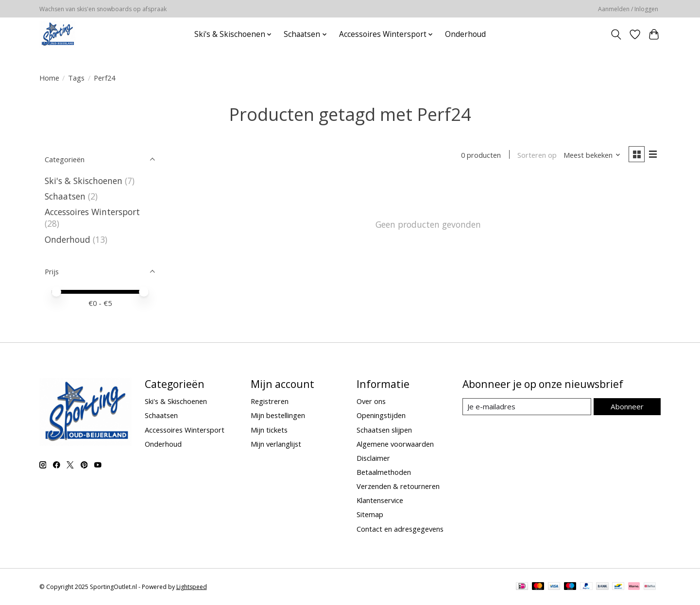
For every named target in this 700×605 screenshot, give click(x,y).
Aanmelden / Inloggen (628, 9)
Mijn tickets (269, 430)
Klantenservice (380, 500)
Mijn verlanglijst (276, 444)
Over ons (371, 401)
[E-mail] (527, 407)
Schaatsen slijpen (384, 430)
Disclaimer (373, 458)
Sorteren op (536, 155)
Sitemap (370, 514)
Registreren (270, 401)
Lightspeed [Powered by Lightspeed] (192, 587)
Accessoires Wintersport (92, 212)
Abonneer (627, 406)
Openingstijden (381, 415)
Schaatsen (65, 196)
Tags (76, 78)
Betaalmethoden (384, 472)
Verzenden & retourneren (398, 486)
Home (49, 78)
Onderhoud (465, 34)
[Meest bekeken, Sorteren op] (591, 155)
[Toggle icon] (616, 34)
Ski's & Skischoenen (84, 181)
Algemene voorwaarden (395, 444)
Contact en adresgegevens (400, 529)
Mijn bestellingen (278, 415)
